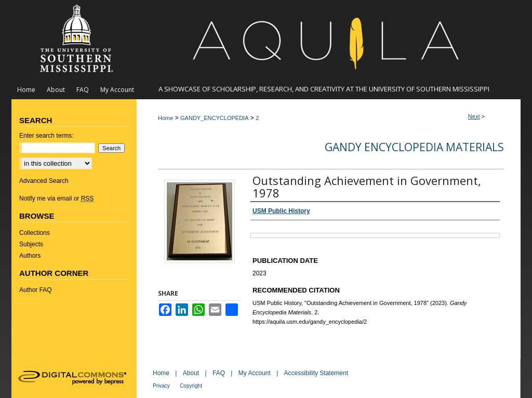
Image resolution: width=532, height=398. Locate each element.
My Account (255, 373)
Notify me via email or (56, 198)
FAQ (219, 373)
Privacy (161, 386)
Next (474, 116)
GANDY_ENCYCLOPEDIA (214, 118)
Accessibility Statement (316, 373)
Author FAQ (36, 290)
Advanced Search (44, 181)
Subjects (31, 244)
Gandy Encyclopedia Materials (414, 147)
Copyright (191, 386)
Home (165, 118)
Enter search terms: (46, 136)
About (191, 373)
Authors (30, 256)
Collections (35, 233)
